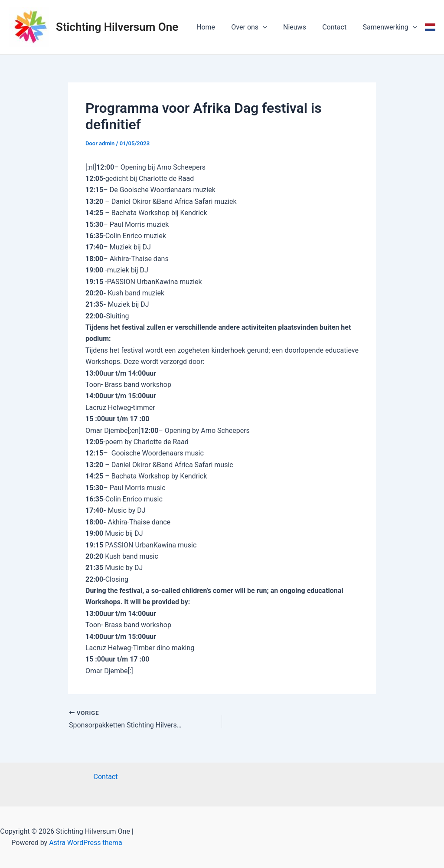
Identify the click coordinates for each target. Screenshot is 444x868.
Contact (338, 27)
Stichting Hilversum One (117, 27)
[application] (271, 27)
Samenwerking (391, 27)
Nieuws (300, 27)
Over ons (257, 27)
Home (216, 27)
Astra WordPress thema (86, 843)
